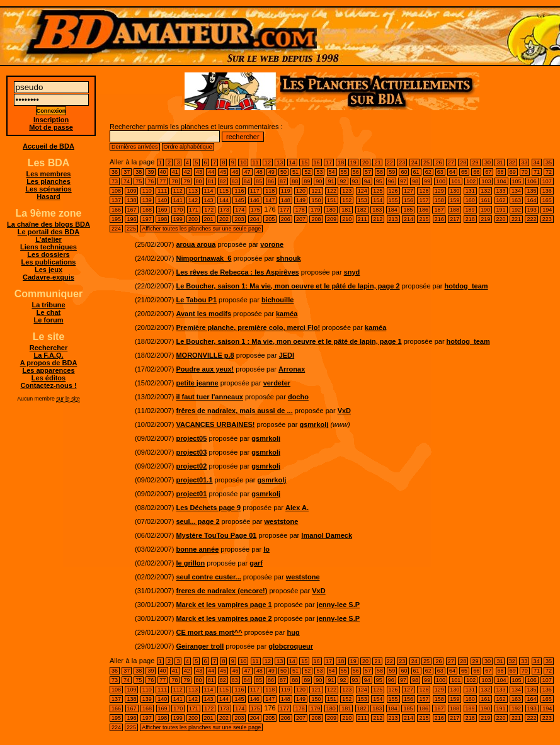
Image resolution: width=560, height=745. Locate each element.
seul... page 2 (197, 521)
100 (441, 181)
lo (266, 549)
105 (517, 181)
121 (316, 191)
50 (283, 172)
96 (391, 181)
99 (427, 181)
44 (211, 172)
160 (470, 200)
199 (178, 219)
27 (451, 162)
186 (424, 210)
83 (235, 181)
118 (270, 191)
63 (440, 172)
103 (486, 181)
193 (532, 210)
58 (380, 172)
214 (409, 219)
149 (301, 200)
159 (454, 200)
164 (531, 200)
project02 (191, 466)
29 (476, 162)
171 (194, 210)
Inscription (51, 120)
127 (409, 191)
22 (390, 162)
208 (316, 219)
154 (378, 200)
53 (319, 172)
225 (131, 229)
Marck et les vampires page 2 (224, 618)
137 (116, 200)
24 (414, 162)
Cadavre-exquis (49, 277)
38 (139, 172)
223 (547, 219)
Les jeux (49, 270)
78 (174, 181)
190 (485, 210)
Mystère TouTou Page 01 (216, 535)
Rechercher (49, 348)
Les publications (49, 262)
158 (439, 200)
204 (255, 219)
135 (531, 191)
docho (298, 397)
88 (295, 181)
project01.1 (194, 480)
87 (283, 181)
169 (163, 210)
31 (500, 162)
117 (255, 191)
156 (409, 200)
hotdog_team (466, 286)
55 (344, 172)
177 (284, 210)
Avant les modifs (203, 314)
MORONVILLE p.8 (205, 355)
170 (178, 210)
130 (454, 191)
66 (476, 172)
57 (368, 172)
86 (271, 181)
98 (415, 181)
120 (301, 191)
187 (439, 210)
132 (485, 191)
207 (301, 219)
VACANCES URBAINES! (215, 424)
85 (259, 181)
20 (365, 162)
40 (163, 172)
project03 (191, 452)
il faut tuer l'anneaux (209, 397)
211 (363, 219)
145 (239, 200)
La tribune (48, 305)
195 (116, 219)
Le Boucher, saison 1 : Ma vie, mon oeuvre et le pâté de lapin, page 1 (289, 341)
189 (470, 210)
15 (304, 162)
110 (147, 191)
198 (162, 219)
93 (355, 181)
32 (512, 162)
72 (549, 172)
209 (332, 219)
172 (209, 210)
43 (199, 172)
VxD (344, 411)
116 (239, 191)
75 (139, 181)
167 (132, 210)
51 (295, 172)
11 (256, 162)
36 (115, 172)
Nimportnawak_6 (203, 258)
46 (235, 172)
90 (319, 181)
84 (247, 181)
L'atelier (49, 239)
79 (186, 181)
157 (424, 200)
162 (501, 200)
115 (224, 191)
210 (347, 219)
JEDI (287, 355)
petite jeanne (197, 383)
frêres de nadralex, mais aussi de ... (234, 411)
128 (424, 191)
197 (147, 219)
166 (116, 210)
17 (329, 162)
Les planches (49, 181)
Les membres (49, 174)
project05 (191, 438)
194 (547, 210)
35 (549, 162)
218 (470, 219)
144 (224, 200)
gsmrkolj (314, 424)
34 (537, 162)
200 (193, 219)
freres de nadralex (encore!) (221, 591)
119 (286, 191)
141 (178, 200)
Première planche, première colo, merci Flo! (248, 327)
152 (347, 200)
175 (255, 210)
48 (260, 172)
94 (367, 181)
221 (516, 219)
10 (243, 162)
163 (516, 200)
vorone (272, 244)
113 (193, 191)
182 (362, 210)
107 (547, 181)
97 (403, 181)
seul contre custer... (208, 577)
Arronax (292, 369)
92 (343, 181)
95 (379, 181)
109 (131, 191)
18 (341, 162)
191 (501, 210)
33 (524, 162)
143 (209, 200)
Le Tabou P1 (196, 300)
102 (471, 181)
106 (532, 181)
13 (280, 162)
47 (248, 172)
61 (416, 172)
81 (211, 181)
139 (147, 200)
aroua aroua (196, 244)
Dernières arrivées (135, 147)
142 (193, 200)
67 (488, 172)
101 (456, 181)
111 (162, 191)
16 (317, 162)
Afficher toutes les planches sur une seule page (201, 229)
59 (392, 172)
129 (439, 191)
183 (377, 210)
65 (464, 172)
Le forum (48, 320)
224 (116, 229)
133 (501, 191)
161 (485, 200)
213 (393, 219)
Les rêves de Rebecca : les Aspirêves (237, 272)
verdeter (277, 383)
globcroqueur (291, 646)
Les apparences (48, 370)
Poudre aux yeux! (205, 369)
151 (332, 200)
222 (531, 219)
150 (316, 200)
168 (147, 210)
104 (501, 181)
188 (454, 210)
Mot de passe (51, 127)
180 (331, 210)
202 (224, 219)
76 (151, 181)
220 (501, 219)
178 (300, 210)
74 (127, 181)
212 (378, 219)
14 (292, 162)
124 (363, 191)
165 (547, 200)
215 (424, 219)
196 (131, 219)
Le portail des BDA (49, 232)
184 (393, 210)
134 (516, 191)
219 (485, 219)
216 (439, 219)
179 (315, 210)
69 (513, 172)
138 (131, 200)
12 (268, 162)
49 (271, 172)
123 (347, 191)
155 (393, 200)
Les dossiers (48, 254)
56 (356, 172)
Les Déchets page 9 (208, 508)
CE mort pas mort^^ (209, 632)
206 (286, 219)
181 (346, 210)
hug (294, 632)
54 (332, 172)
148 (286, 200)
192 (516, 210)
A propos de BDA (49, 363)
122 (332, 191)
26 (438, 162)
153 (363, 200)
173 (225, 210)
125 (378, 191)
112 (178, 191)
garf (256, 563)
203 (239, 219)
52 (307, 172)
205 (270, 219)
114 (209, 191)
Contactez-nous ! (48, 385)
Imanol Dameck (327, 535)
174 (240, 210)
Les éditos (49, 378)
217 (454, 219)
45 (223, 172)
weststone (281, 521)
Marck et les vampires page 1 (224, 605)
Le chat (49, 312)
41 (175, 172)
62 (428, 172)
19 (353, 162)
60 (404, 172)
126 (393, 191)
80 (199, 181)
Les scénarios (48, 189)
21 (377, 162)
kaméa (287, 314)
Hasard (48, 196)
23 (402, 162)
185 (408, 210)
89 (307, 181)
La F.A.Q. (48, 355)
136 (547, 191)
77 (163, 181)
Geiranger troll (200, 646)
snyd (352, 272)
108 (116, 191)
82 (223, 181)
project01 (191, 494)
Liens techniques (49, 247)
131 (470, 191)
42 (187, 172)
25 (426, 162)
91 (331, 181)
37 (127, 172)
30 (488, 162)
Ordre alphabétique (188, 147)
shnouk (288, 258)
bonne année (197, 549)
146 (255, 200)
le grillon (190, 563)
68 (501, 172)
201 (209, 219)
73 (115, 181)
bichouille (277, 300)
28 (463, 162)
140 (162, 200)
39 (151, 172)
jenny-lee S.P (338, 605)
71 (537, 172)
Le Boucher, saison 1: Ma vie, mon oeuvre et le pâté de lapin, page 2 (288, 286)
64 (452, 172)
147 (270, 200)
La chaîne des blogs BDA (49, 224)
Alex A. (297, 508)
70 (525, 172)
